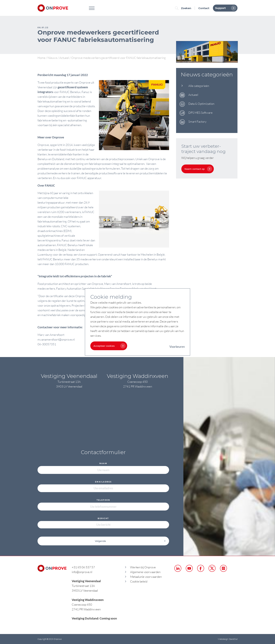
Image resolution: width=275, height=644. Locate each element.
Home (41, 58)
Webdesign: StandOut (228, 639)
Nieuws (52, 58)
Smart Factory (197, 121)
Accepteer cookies (109, 346)
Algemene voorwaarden (145, 572)
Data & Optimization (201, 104)
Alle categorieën (199, 86)
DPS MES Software (200, 113)
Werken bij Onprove (143, 567)
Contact (204, 8)
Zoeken (184, 8)
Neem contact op (197, 169)
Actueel (64, 58)
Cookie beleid (139, 581)
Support (225, 8)
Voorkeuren (177, 347)
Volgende (130, 541)
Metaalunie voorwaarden (146, 577)
